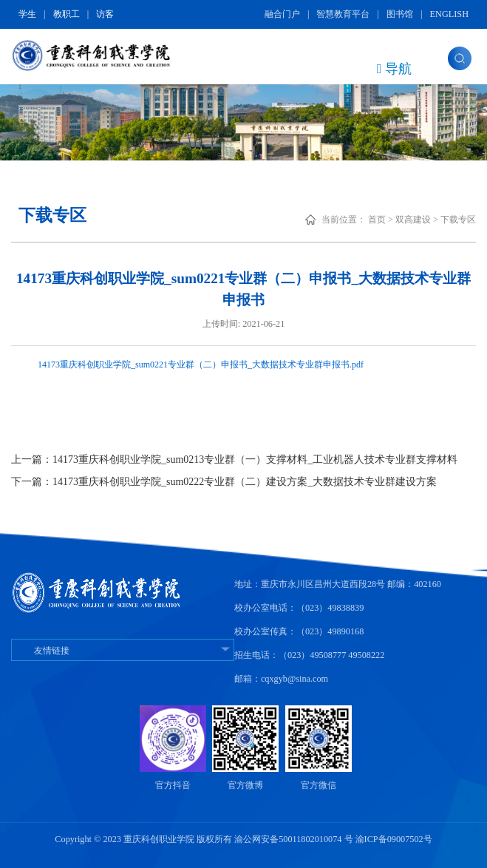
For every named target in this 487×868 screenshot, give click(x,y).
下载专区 (458, 220)
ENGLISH (449, 14)
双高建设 (413, 220)
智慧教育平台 (343, 14)
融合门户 (282, 14)
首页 (377, 220)
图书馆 (400, 14)
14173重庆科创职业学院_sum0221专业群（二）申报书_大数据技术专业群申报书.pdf (201, 365)
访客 (105, 14)
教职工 (67, 14)
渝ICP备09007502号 (394, 839)
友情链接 (123, 651)
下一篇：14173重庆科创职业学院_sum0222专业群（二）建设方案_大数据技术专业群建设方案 (224, 482)
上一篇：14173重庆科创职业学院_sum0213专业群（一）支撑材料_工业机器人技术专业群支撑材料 (234, 460)
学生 (27, 14)
